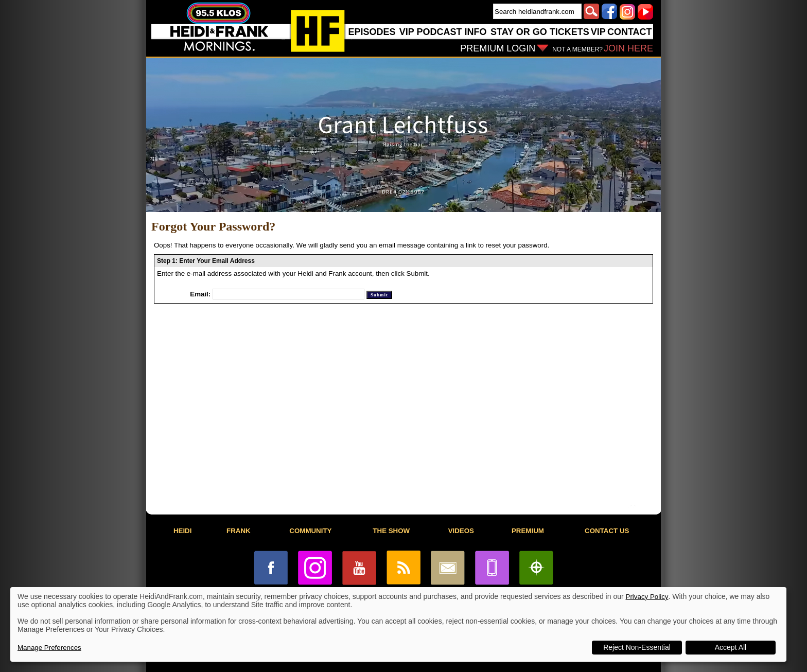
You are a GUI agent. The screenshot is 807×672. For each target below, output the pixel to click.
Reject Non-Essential (637, 647)
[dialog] (398, 624)
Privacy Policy (647, 597)
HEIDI (183, 531)
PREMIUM (528, 531)
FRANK (239, 531)
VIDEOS (461, 531)
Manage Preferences (49, 648)
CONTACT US (607, 531)
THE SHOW (391, 531)
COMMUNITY (310, 531)
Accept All (731, 647)
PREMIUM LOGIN (498, 48)
